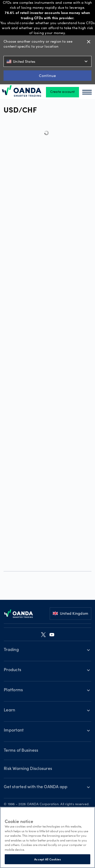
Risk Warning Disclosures (28, 769)
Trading (11, 650)
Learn (9, 710)
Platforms (13, 690)
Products (12, 670)
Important (14, 731)
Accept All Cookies (47, 859)
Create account (63, 92)
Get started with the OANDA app (36, 787)
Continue (47, 75)
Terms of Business (21, 751)
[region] (47, 837)
